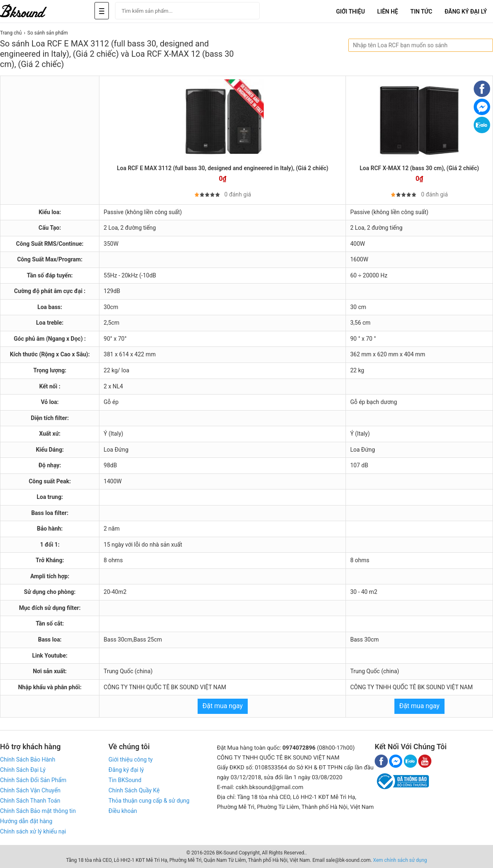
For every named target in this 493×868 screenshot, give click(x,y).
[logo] (33, 11)
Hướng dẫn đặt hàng (26, 821)
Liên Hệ (388, 12)
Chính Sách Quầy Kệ (134, 790)
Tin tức (421, 12)
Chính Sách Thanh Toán (30, 801)
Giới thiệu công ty (131, 759)
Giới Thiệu (350, 12)
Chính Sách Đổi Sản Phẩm (33, 780)
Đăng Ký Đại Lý (466, 12)
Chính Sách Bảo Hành (28, 759)
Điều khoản (123, 811)
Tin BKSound (125, 780)
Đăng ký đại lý (126, 770)
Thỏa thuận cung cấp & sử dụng (149, 801)
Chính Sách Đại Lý (23, 770)
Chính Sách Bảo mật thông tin (38, 811)
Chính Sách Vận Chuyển (30, 790)
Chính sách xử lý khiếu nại (33, 831)
